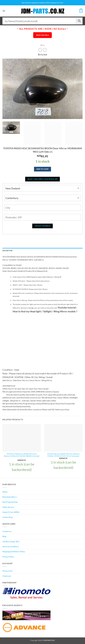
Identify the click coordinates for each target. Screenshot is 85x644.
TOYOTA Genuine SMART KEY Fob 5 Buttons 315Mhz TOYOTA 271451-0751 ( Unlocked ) (63, 455)
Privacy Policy (8, 557)
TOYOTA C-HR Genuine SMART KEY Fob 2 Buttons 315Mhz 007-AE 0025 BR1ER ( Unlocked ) (22, 456)
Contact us (7, 531)
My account (7, 571)
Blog (4, 536)
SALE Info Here (42, 35)
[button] (4, 11)
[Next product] (40, 50)
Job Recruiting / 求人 (11, 542)
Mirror (43, 45)
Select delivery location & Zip (42, 179)
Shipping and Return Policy (14, 552)
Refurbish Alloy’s (10, 497)
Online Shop (8, 517)
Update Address (43, 226)
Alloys (5, 492)
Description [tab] (7, 251)
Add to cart (43, 169)
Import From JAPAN (11, 512)
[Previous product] (45, 50)
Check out (7, 576)
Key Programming (10, 502)
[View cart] (81, 11)
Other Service (8, 507)
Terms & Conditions (11, 547)
